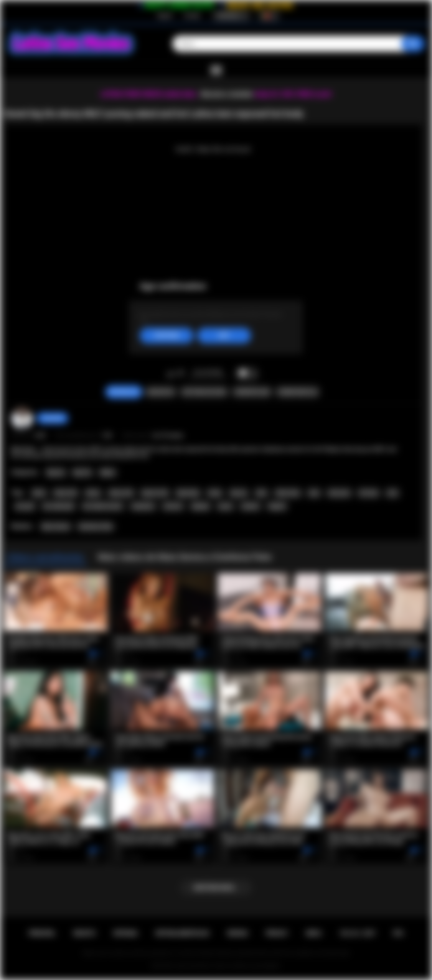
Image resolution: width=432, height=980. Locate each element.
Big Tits (82, 473)
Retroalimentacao (182, 933)
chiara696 (52, 418)
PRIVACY (277, 933)
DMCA (314, 933)
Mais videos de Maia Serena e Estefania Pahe (185, 557)
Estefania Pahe (96, 527)
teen (314, 493)
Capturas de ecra (204, 392)
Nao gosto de (181, 374)
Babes (108, 473)
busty (215, 493)
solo (392, 493)
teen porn (339, 493)
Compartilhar (252, 392)
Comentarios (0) (298, 392)
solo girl (25, 506)
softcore (173, 506)
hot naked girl (59, 506)
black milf (66, 493)
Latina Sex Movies (193, 966)
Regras (238, 933)
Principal (42, 933)
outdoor (250, 506)
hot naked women (103, 506)
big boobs (188, 493)
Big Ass (56, 473)
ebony (93, 493)
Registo (165, 16)
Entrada (192, 16)
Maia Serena (56, 527)
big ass (239, 493)
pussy (225, 506)
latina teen (288, 493)
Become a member (227, 94)
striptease (143, 506)
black (39, 493)
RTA (399, 933)
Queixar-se (161, 392)
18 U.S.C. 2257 (357, 933)
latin (261, 493)
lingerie (277, 506)
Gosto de (171, 374)
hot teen (369, 493)
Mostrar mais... (216, 888)
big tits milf (155, 493)
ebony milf (121, 493)
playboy (201, 506)
